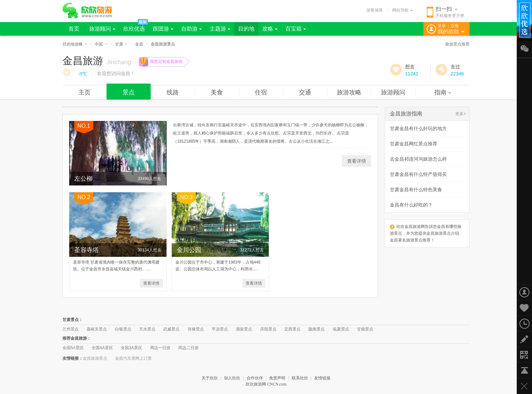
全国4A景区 (102, 348)
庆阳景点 (268, 329)
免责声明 (277, 378)
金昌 (139, 44)
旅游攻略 (349, 92)
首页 (74, 29)
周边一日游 (160, 348)
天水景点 (147, 329)
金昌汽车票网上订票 (133, 358)
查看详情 (357, 161)
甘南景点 (365, 329)
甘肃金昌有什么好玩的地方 (418, 128)
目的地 (246, 29)
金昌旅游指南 (406, 114)
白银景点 (123, 329)
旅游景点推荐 (457, 44)
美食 (217, 92)
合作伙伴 (255, 378)
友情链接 (322, 378)
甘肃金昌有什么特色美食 (416, 190)
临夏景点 (341, 329)
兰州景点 (71, 329)
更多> (461, 114)
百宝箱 (296, 29)
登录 (442, 26)
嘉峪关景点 (97, 329)
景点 (129, 92)
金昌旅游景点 (95, 358)
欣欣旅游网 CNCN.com (266, 384)
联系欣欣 (300, 378)
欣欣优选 (134, 29)
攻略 (270, 29)
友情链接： (73, 358)
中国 (101, 44)
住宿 (261, 92)
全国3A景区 (131, 348)
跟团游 (163, 29)
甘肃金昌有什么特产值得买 (418, 174)
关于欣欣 (210, 378)
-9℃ (82, 74)
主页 (84, 92)
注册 (455, 26)
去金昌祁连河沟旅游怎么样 (418, 159)
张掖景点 (196, 329)
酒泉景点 (244, 329)
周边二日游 (188, 348)
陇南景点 (317, 329)
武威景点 (171, 329)
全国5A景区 (73, 348)
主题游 (220, 29)
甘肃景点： (73, 320)
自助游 (192, 29)
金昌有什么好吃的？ (411, 205)
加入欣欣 (232, 378)
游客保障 (375, 10)
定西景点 (292, 329)
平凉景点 (220, 329)
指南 (443, 92)
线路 (173, 92)
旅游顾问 (102, 29)
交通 (305, 92)
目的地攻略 (75, 44)
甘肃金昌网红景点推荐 (414, 144)
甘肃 (121, 44)
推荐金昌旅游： (77, 338)
